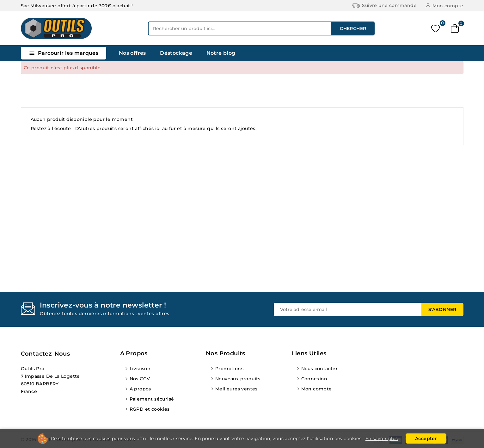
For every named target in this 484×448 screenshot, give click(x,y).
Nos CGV (140, 379)
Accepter (426, 439)
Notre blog (221, 53)
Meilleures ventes (236, 389)
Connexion (314, 379)
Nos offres (132, 53)
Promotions (229, 369)
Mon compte (317, 389)
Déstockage (176, 53)
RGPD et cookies (150, 409)
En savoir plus (382, 439)
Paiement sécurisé (152, 399)
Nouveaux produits (238, 379)
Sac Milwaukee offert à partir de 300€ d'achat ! (77, 6)
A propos (140, 389)
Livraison (140, 369)
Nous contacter (320, 369)
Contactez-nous (46, 354)
